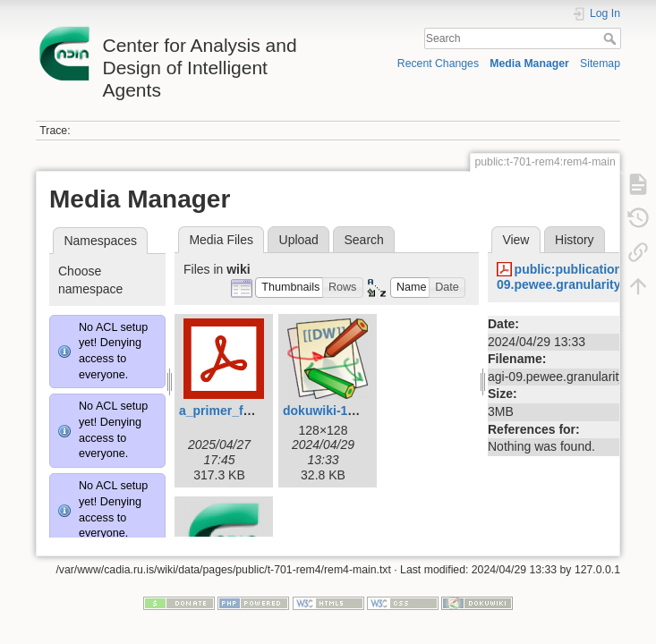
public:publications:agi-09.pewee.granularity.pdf (576, 277)
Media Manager (529, 64)
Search (612, 38)
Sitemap (600, 64)
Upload (299, 240)
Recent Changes (438, 64)
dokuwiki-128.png (335, 411)
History (575, 240)
